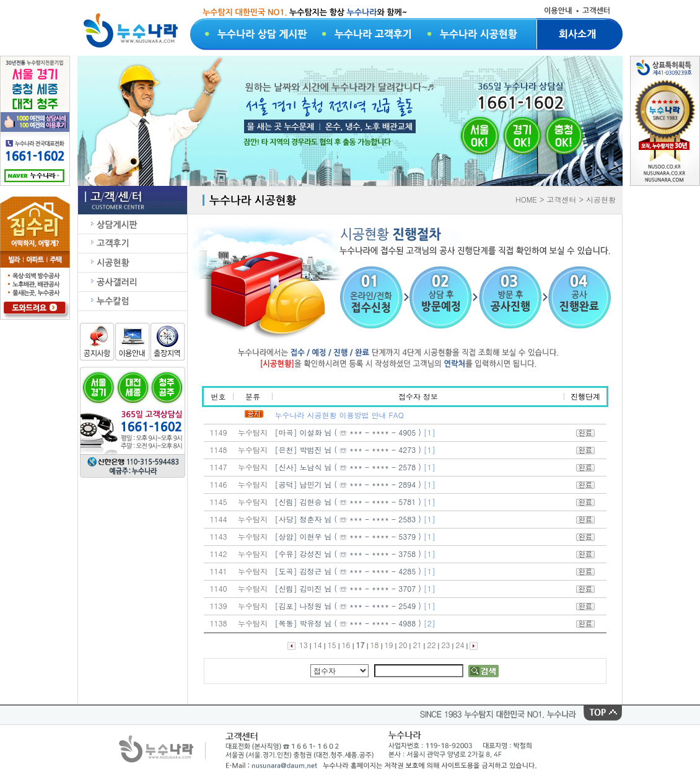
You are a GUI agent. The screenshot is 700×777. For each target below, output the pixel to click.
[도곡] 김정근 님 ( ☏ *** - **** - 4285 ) (349, 571)
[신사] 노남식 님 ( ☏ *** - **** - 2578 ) (349, 467)
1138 (219, 623)
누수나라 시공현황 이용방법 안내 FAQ (339, 415)
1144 (219, 519)
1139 (219, 606)
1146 (219, 484)
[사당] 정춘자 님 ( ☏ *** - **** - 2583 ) (349, 519)
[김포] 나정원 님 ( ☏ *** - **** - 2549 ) (349, 606)
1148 (219, 450)
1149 (219, 432)
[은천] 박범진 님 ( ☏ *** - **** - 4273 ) (349, 450)
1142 (219, 554)
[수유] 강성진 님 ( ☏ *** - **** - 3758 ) (349, 554)
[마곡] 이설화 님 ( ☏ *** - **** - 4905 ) (349, 432)
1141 (219, 571)
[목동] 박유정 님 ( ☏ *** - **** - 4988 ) (349, 623)
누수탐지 (253, 432)
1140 (219, 588)
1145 (219, 502)
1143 (219, 536)
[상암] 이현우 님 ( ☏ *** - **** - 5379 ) (349, 536)
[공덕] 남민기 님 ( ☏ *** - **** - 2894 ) (349, 484)
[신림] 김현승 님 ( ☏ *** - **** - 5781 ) (349, 502)
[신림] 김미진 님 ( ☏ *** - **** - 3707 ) (349, 588)
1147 (219, 467)
